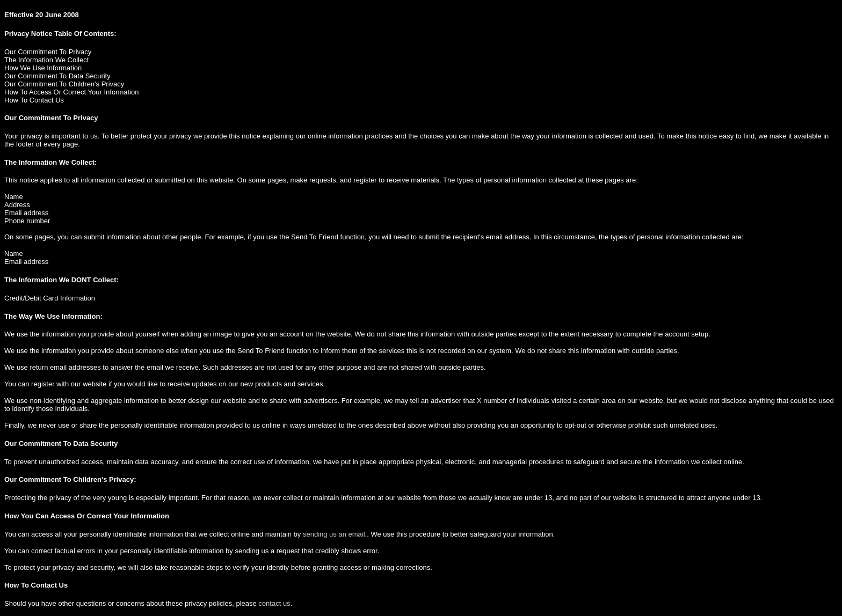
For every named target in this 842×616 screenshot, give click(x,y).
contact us (274, 603)
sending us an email (334, 534)
